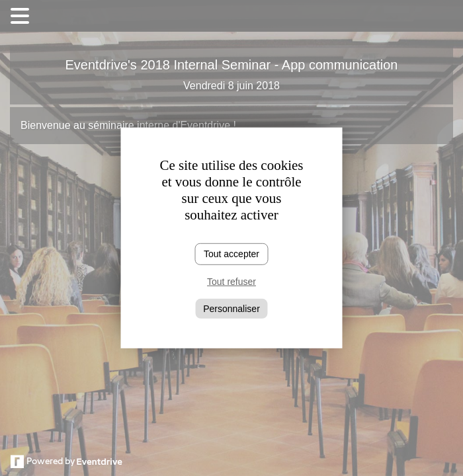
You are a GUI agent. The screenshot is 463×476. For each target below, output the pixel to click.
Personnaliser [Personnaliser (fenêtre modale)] (232, 308)
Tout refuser (232, 282)
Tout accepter (232, 254)
